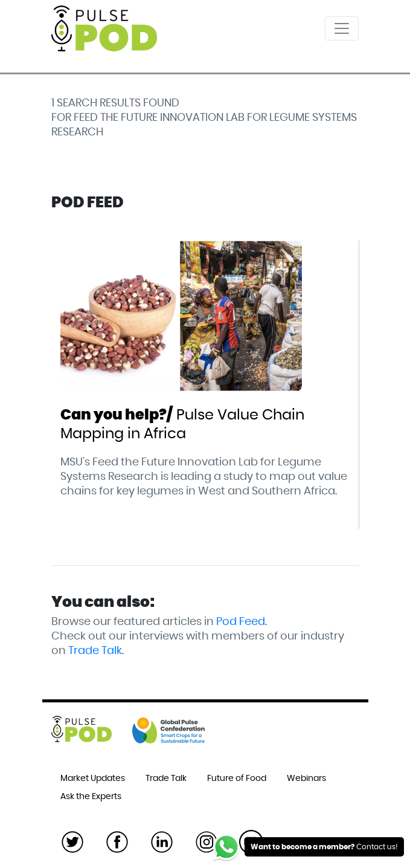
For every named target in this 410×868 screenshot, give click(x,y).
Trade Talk (95, 651)
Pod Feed (241, 622)
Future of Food (237, 779)
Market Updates (93, 779)
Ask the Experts (91, 797)
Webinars (306, 779)
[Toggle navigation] (342, 28)
